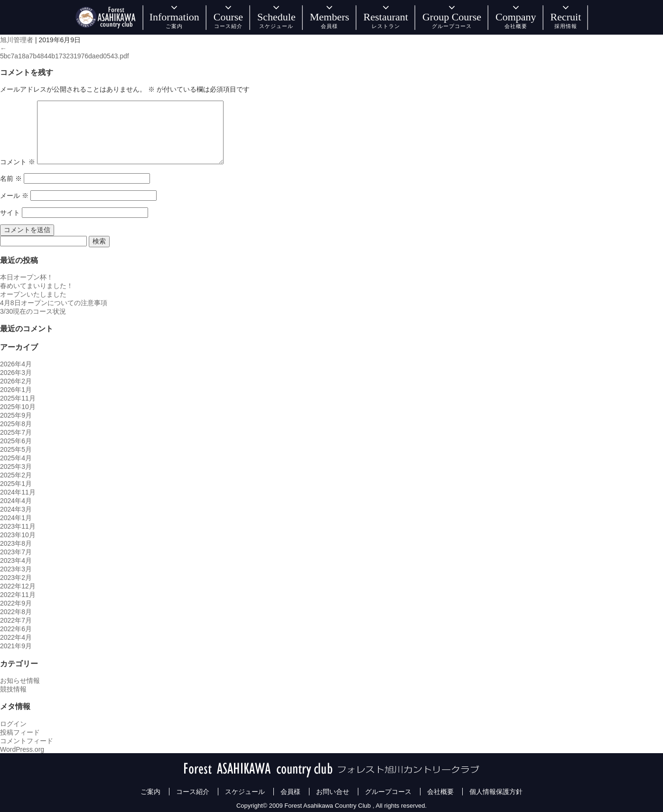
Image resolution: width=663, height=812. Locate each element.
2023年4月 (16, 560)
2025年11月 (18, 398)
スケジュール (245, 792)
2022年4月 (16, 637)
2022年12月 (18, 586)
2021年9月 (16, 646)
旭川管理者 (17, 40)
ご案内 (150, 792)
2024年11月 (18, 492)
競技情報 (13, 689)
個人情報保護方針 (496, 792)
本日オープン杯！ (27, 277)
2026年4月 (16, 364)
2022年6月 (16, 629)
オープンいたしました (33, 294)
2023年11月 (18, 526)
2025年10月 (18, 407)
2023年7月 (16, 552)
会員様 (290, 792)
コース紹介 (193, 792)
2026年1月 (16, 390)
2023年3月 (16, 569)
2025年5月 (16, 449)
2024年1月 (16, 518)
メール (14, 196)
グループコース (388, 792)
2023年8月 (16, 543)
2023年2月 (16, 578)
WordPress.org (22, 749)
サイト (10, 213)
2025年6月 (16, 441)
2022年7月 (16, 620)
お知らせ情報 (20, 681)
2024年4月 (16, 501)
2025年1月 (16, 484)
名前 (11, 178)
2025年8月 (16, 424)
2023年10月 (18, 535)
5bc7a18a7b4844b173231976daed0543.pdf (65, 56)
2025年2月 (16, 475)
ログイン (13, 724)
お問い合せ (333, 792)
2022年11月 (18, 595)
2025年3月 (16, 467)
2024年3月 (16, 509)
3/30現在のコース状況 (33, 311)
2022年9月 (16, 603)
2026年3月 (16, 373)
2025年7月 (16, 432)
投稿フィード (20, 732)
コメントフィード (27, 741)
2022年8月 (16, 612)
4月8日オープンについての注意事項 (54, 303)
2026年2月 (16, 381)
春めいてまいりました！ (37, 286)
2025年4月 (16, 458)
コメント (18, 162)
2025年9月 (16, 415)
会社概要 (440, 792)
